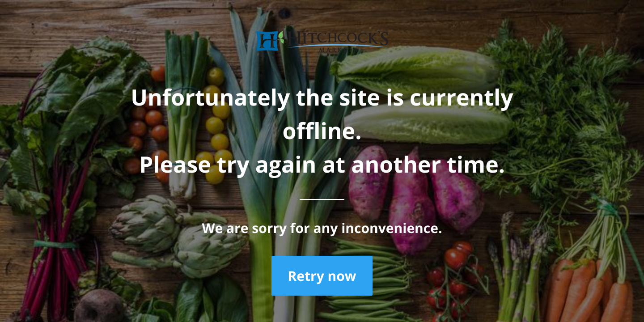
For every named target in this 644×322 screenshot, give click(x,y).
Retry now (322, 276)
